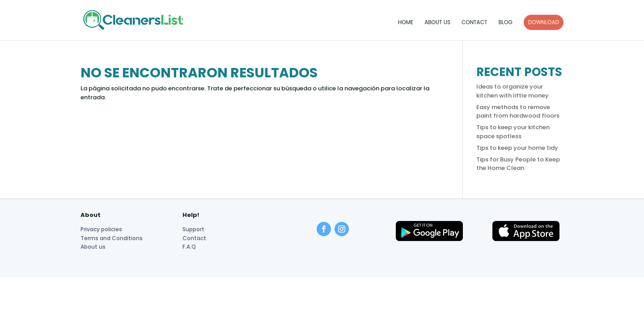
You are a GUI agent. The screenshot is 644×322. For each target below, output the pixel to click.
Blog (505, 23)
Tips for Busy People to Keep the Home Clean (518, 164)
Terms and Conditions (112, 238)
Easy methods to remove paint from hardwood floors (518, 112)
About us (437, 23)
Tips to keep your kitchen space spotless (513, 132)
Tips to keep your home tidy (517, 148)
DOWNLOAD (544, 22)
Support (193, 229)
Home (406, 23)
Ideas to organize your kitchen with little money (513, 91)
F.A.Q (189, 247)
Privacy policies (101, 229)
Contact (474, 23)
